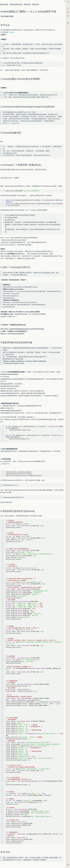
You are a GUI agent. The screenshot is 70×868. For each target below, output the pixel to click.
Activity (12, 32)
